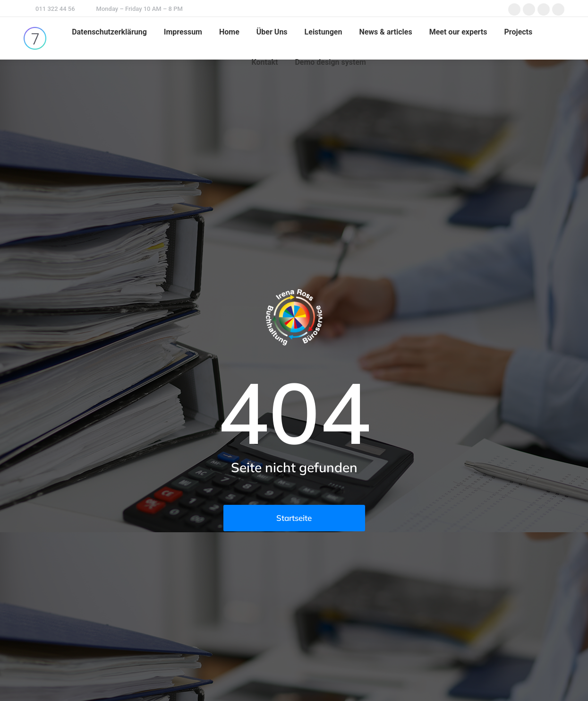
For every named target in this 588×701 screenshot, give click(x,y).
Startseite (294, 518)
